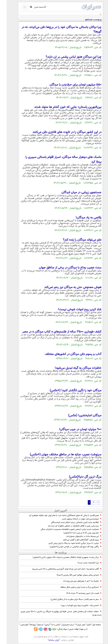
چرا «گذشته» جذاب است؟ (83, 563)
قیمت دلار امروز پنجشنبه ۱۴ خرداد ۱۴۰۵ (77, 593)
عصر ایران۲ (74, 625)
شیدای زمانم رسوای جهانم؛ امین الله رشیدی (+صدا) (72, 575)
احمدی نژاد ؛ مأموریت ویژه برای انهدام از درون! (74, 605)
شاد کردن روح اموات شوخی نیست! (73, 310)
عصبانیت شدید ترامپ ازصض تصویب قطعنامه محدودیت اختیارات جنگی (64, 529)
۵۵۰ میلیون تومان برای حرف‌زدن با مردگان (69, 85)
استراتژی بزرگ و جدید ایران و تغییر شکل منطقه (74, 587)
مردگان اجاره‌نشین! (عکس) (78, 416)
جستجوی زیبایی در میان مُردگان (75, 192)
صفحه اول (90, 625)
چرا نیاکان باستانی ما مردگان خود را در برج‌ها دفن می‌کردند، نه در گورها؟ (55, 30)
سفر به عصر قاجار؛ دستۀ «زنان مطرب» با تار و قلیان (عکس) (69, 599)
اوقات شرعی (67, 629)
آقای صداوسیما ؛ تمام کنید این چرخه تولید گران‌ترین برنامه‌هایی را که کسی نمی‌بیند (60, 569)
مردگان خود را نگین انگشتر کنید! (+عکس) (69, 391)
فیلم (82, 625)
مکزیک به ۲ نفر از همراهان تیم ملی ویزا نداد (76, 581)
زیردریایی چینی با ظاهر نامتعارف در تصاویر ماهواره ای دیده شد (68, 526)
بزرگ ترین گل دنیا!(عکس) (79, 477)
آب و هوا (77, 629)
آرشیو (41, 625)
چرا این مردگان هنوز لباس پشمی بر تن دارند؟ (67, 57)
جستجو (34, 625)
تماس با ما (49, 625)
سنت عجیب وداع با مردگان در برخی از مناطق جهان (63, 268)
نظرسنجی (18, 625)
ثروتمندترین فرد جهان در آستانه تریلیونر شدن (75, 519)
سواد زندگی (56, 629)
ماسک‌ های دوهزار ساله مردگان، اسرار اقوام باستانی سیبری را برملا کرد (57, 159)
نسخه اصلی (33, 7)
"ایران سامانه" (47, 640)
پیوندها (26, 625)
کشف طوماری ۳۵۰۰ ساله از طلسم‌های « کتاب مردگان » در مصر (55, 332)
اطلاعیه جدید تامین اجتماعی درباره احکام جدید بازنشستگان (70, 522)
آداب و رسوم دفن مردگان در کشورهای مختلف (66, 354)
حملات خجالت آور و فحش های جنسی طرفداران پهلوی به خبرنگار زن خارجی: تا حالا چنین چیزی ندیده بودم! (54, 613)
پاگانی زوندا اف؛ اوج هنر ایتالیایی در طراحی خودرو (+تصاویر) (69, 547)
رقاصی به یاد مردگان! (82, 218)
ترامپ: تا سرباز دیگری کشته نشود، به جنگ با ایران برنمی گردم (68, 543)
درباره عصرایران (61, 625)
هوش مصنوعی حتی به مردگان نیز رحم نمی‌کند (66, 287)
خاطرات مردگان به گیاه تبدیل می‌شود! (71, 368)
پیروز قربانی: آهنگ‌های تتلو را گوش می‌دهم (76, 540)
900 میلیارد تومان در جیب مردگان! (74, 429)
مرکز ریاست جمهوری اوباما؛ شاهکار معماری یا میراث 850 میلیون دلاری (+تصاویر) (60, 557)
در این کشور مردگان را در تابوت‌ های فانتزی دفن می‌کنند (60, 132)
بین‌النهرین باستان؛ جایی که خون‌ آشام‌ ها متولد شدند (61, 107)
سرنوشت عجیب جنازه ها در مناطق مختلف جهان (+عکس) (59, 455)
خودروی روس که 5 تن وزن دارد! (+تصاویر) (76, 533)
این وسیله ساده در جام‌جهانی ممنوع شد (77, 536)
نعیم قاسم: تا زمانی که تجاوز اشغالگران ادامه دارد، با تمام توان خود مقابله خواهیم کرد (58, 515)
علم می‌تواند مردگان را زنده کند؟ (76, 240)
